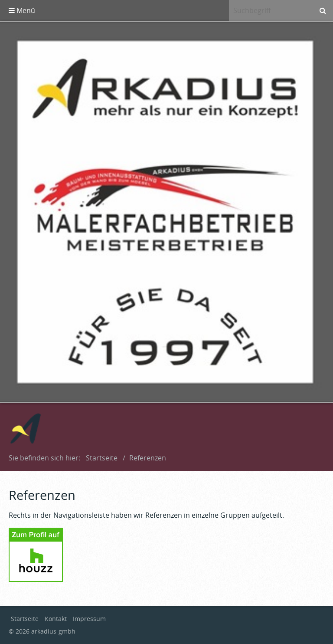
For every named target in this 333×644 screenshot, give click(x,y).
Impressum (89, 619)
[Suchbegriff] (271, 10)
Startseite (102, 458)
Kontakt (56, 619)
